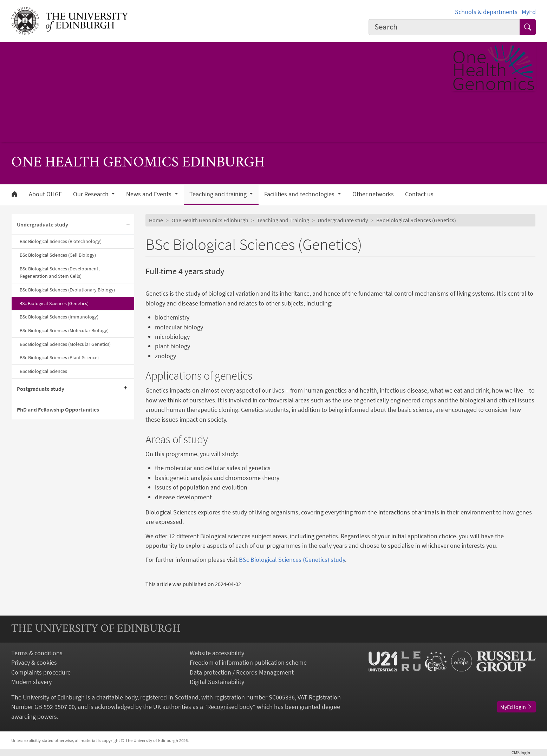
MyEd (529, 12)
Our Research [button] (92, 194)
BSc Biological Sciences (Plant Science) (59, 357)
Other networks (373, 194)
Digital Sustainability (217, 682)
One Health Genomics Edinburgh (210, 220)
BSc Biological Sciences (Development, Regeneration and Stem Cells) (60, 272)
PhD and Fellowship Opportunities (58, 409)
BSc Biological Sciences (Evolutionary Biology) (67, 290)
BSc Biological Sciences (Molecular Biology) (64, 330)
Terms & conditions (37, 653)
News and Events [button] (149, 194)
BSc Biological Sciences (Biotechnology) (61, 241)
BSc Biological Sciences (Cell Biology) (58, 255)
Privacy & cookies (34, 662)
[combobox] (444, 27)
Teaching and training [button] (219, 194)
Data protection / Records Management (242, 672)
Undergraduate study (43, 224)
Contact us (419, 194)
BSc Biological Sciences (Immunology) (59, 317)
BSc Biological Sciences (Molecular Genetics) (65, 344)
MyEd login (516, 707)
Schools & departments (486, 12)
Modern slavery (31, 682)
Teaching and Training (283, 220)
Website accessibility (217, 653)
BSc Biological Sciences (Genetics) (54, 303)
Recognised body (230, 707)
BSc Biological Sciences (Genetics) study (292, 560)
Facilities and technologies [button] (300, 194)
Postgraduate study (41, 389)
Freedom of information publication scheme (248, 662)
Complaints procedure (41, 672)
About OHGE (45, 194)
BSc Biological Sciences (43, 371)
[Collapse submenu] (128, 225)
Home (156, 220)
